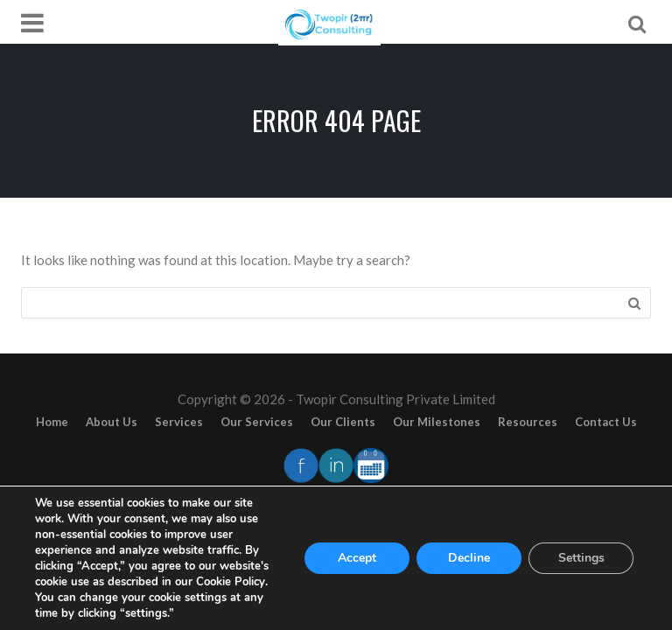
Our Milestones (437, 422)
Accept (357, 558)
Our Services (257, 422)
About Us (112, 422)
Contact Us (606, 422)
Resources (528, 422)
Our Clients (343, 422)
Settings (581, 558)
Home (52, 422)
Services (179, 422)
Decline (469, 558)
